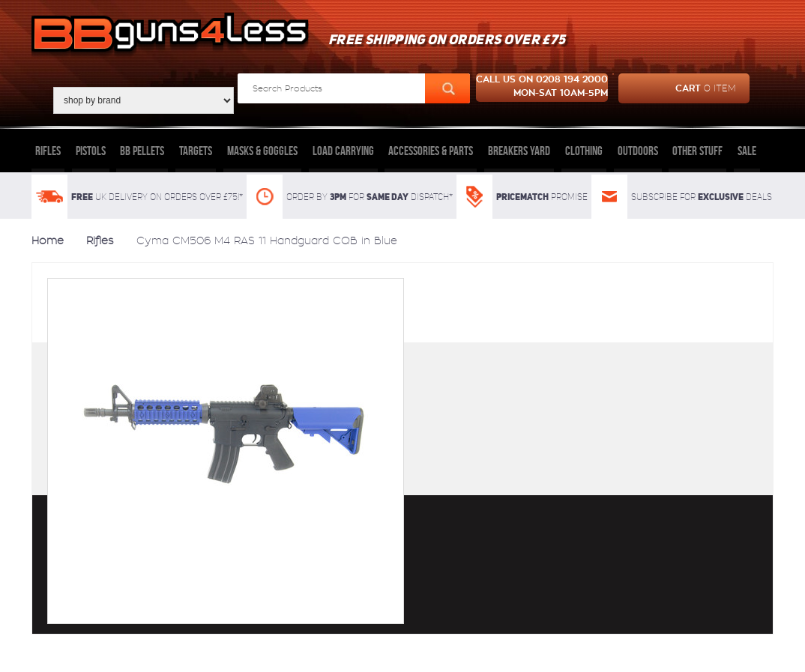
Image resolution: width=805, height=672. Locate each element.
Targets (196, 151)
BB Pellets (142, 151)
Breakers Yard (519, 151)
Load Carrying (343, 151)
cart (677, 88)
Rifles (48, 151)
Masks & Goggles (262, 151)
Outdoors (638, 151)
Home (48, 240)
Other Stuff (697, 151)
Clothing (584, 151)
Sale (747, 151)
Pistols (91, 151)
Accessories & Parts (431, 151)
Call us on (542, 88)
